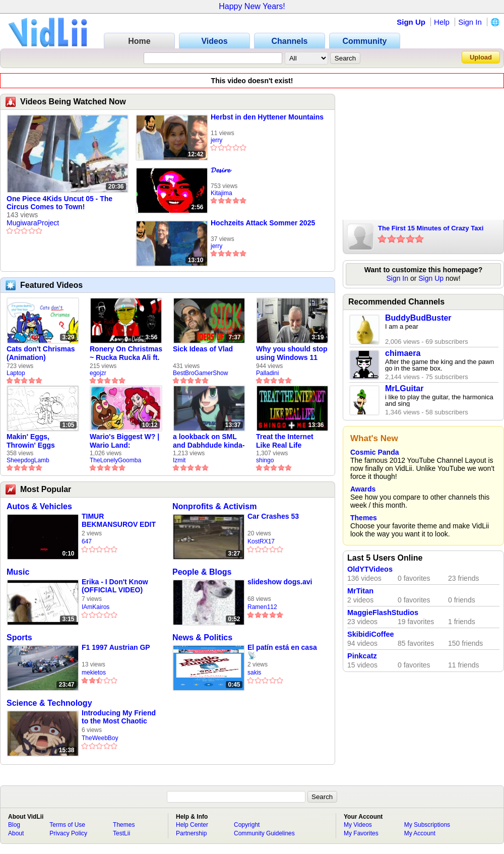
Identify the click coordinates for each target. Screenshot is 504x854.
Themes (364, 518)
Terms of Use (67, 825)
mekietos (94, 673)
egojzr (98, 373)
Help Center (192, 825)
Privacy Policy (68, 833)
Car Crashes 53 (273, 516)
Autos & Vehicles (39, 506)
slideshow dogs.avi (280, 582)
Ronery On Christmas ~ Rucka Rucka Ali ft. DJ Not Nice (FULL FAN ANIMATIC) (126, 353)
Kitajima (222, 193)
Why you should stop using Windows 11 (292, 353)
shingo (265, 460)
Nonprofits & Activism (214, 506)
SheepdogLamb (28, 460)
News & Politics (202, 637)
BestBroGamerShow (200, 373)
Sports (19, 637)
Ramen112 (262, 607)
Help (442, 22)
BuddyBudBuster (418, 318)
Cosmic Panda (374, 452)
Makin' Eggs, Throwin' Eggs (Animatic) (31, 441)
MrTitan (360, 591)
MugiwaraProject (33, 223)
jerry (216, 140)
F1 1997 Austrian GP (116, 647)
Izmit (179, 460)
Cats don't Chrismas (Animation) (41, 353)
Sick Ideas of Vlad (203, 349)
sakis (254, 673)
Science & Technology (49, 703)
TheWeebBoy (100, 738)
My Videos (358, 825)
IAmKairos (96, 607)
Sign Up (411, 22)
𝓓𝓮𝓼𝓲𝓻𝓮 (220, 170)
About (16, 833)
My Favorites (361, 833)
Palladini (267, 373)
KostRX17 (261, 541)
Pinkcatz (362, 656)
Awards (363, 489)
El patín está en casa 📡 (282, 651)
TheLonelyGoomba (115, 460)
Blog (14, 825)
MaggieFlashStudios (383, 613)
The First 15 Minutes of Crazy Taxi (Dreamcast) (431, 229)
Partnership (191, 833)
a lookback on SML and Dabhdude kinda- (209, 441)
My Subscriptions (427, 825)
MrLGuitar (404, 388)
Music (18, 572)
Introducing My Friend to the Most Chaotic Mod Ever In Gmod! (119, 717)
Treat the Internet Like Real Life (285, 441)
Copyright (247, 825)
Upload (481, 57)
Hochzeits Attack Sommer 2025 (263, 223)
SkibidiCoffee (371, 634)
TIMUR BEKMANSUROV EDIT (119, 520)
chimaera (403, 353)
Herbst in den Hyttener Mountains (267, 117)
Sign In (470, 22)
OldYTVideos (370, 569)
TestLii (121, 833)
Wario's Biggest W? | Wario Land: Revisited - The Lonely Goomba (124, 441)
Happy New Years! (252, 6)
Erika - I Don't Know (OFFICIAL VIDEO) (115, 586)
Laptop (16, 373)
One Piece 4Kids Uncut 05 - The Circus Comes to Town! (59, 203)
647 (87, 541)
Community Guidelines (264, 833)
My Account (420, 833)
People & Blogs (202, 572)
